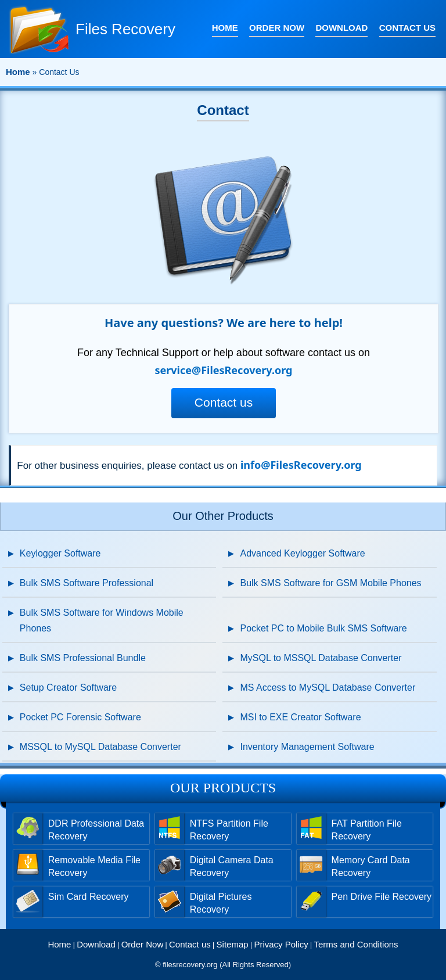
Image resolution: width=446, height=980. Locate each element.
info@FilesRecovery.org (301, 465)
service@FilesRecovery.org (223, 370)
